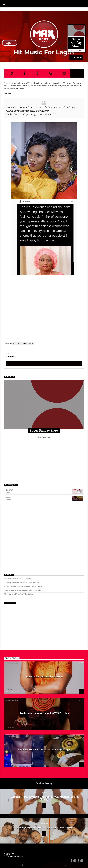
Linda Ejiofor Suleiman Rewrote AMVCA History (22, 583)
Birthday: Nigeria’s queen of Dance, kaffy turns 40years (45, 828)
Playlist (8, 497)
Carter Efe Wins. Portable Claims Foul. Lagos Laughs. (23, 586)
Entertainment (12, 664)
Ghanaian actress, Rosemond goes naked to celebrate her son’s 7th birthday (44, 798)
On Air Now (76, 58)
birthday (17, 344)
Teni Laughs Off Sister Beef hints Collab (19, 594)
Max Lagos (10, 43)
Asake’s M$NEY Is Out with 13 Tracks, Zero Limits (23, 590)
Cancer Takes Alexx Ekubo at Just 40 (17, 579)
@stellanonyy (42, 111)
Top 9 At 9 (9, 490)
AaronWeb (11, 357)
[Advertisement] (44, 463)
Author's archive (44, 364)
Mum (25, 344)
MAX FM (9, 690)
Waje (31, 344)
